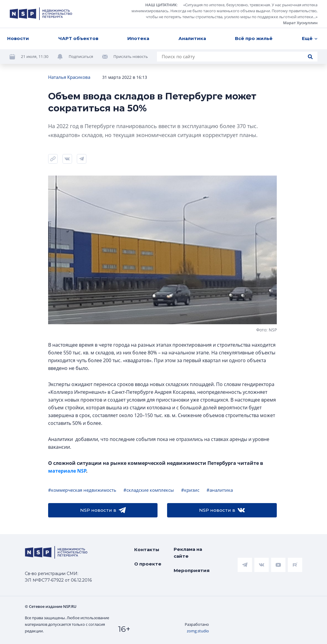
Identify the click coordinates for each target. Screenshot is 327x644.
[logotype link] (41, 14)
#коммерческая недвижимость (82, 490)
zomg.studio (198, 631)
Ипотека (138, 38)
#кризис (190, 490)
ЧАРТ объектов (78, 38)
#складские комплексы (149, 490)
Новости (18, 38)
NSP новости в (103, 510)
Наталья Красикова (69, 77)
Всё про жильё (254, 38)
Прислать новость (131, 56)
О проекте (148, 564)
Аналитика (192, 38)
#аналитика (220, 490)
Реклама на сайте (188, 553)
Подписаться (81, 56)
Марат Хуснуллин (300, 23)
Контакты (147, 550)
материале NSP (67, 471)
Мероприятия (192, 570)
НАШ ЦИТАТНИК (161, 5)
